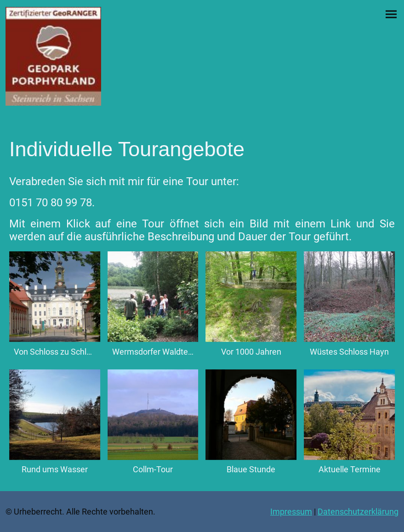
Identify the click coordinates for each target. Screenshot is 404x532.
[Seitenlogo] (53, 56)
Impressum (291, 512)
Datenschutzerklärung (358, 512)
